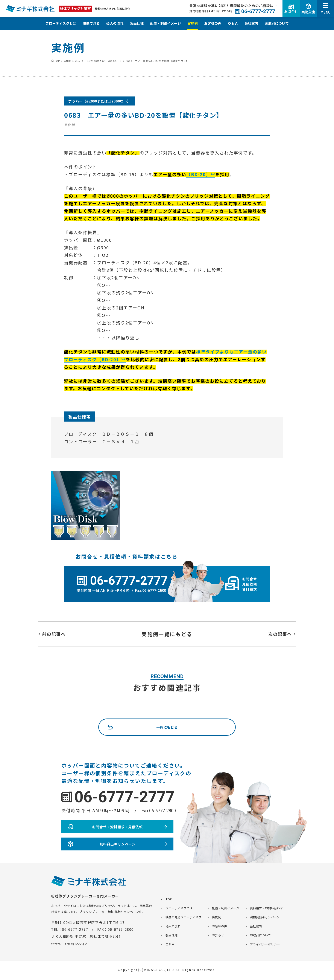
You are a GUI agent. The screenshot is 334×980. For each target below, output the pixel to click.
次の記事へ (280, 634)
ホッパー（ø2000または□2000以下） (99, 101)
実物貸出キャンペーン (265, 917)
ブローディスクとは (61, 23)
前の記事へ (54, 634)
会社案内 (251, 23)
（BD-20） (198, 174)
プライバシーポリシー (265, 944)
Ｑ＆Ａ (233, 23)
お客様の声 (213, 23)
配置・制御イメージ (165, 23)
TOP (169, 899)
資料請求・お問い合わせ (266, 908)
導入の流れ (115, 23)
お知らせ (218, 935)
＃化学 (70, 125)
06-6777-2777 (124, 797)
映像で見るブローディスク (183, 917)
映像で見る (91, 23)
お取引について (277, 23)
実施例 (193, 23)
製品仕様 (137, 23)
